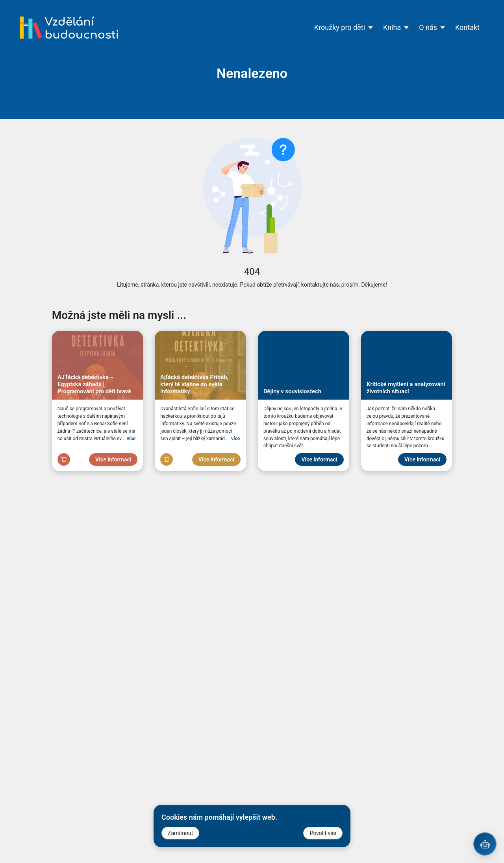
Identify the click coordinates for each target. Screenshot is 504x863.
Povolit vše (323, 833)
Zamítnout (180, 833)
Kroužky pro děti (344, 27)
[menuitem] (344, 28)
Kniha (396, 27)
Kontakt (467, 27)
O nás (432, 27)
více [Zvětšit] (131, 439)
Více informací (113, 459)
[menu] (301, 28)
